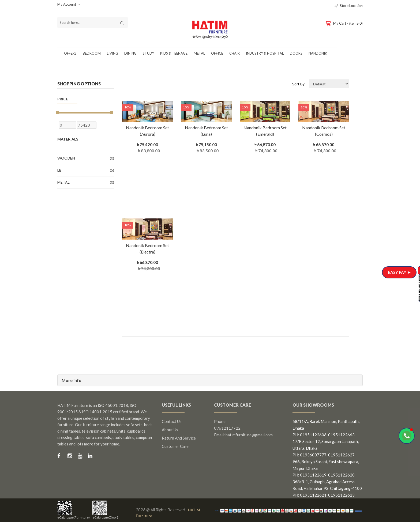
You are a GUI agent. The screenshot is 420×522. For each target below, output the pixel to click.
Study (148, 53)
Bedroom (92, 53)
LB (86, 170)
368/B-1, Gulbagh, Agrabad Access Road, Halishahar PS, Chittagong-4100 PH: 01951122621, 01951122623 (327, 488)
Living (112, 53)
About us (170, 430)
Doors (296, 53)
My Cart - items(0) (343, 23)
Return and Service (179, 438)
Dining (130, 53)
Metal (199, 53)
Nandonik (318, 53)
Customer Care (175, 446)
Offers (70, 53)
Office (217, 53)
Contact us (172, 421)
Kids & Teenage (174, 53)
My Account (69, 4)
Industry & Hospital (265, 53)
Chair (235, 53)
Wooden (86, 158)
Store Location (349, 6)
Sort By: (299, 84)
